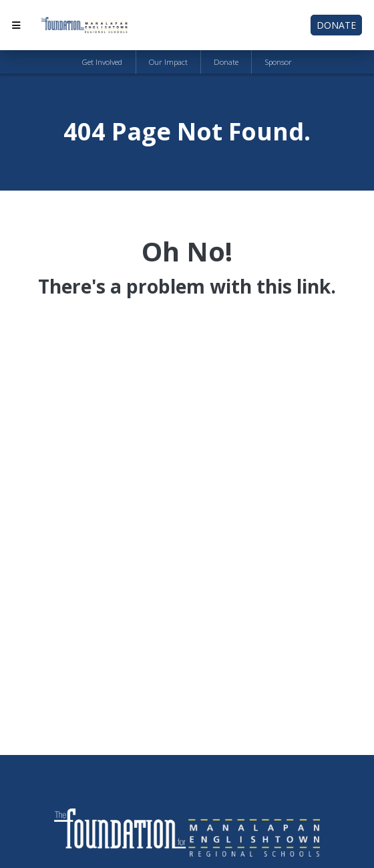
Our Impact (168, 62)
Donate (336, 25)
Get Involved (102, 62)
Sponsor (278, 62)
